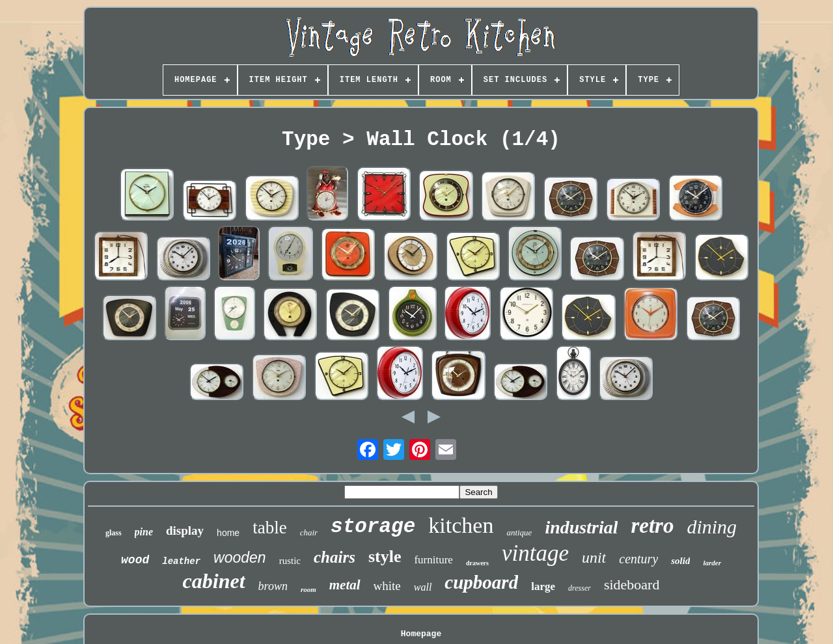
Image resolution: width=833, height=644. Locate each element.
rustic (290, 561)
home (228, 533)
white (387, 586)
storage (373, 527)
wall (423, 587)
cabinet (214, 581)
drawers (477, 563)
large (543, 586)
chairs (335, 557)
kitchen (461, 525)
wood (135, 560)
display (185, 530)
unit (594, 557)
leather (181, 561)
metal (345, 585)
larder (712, 563)
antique (519, 532)
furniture (433, 560)
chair (309, 532)
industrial (581, 527)
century (638, 559)
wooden (240, 557)
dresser (580, 588)
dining (712, 527)
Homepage (421, 634)
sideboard (632, 584)
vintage (535, 553)
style (385, 557)
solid (680, 561)
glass (114, 533)
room (308, 589)
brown (273, 586)
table (269, 528)
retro (652, 526)
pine (144, 532)
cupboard (481, 582)
